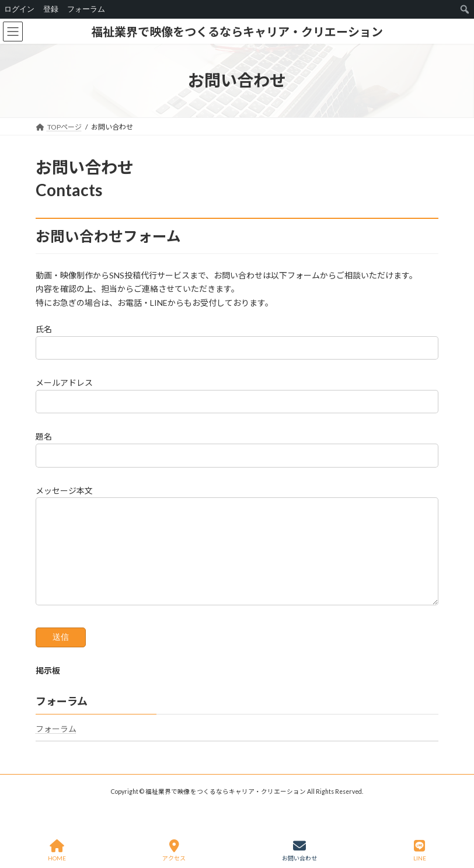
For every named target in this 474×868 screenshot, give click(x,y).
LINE (420, 850)
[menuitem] (465, 9)
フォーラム (56, 746)
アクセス (174, 850)
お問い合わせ (299, 850)
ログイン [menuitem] (19, 9)
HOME (57, 850)
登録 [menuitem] (51, 9)
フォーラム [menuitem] (86, 9)
